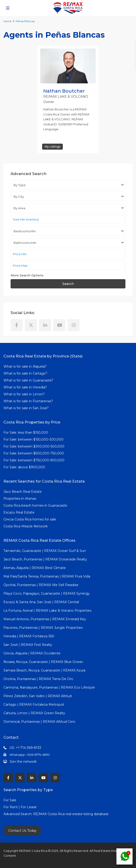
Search (68, 284)
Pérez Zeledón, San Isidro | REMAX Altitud (38, 696)
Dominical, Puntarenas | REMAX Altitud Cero (39, 722)
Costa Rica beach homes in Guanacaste (35, 505)
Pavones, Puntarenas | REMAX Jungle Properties (43, 628)
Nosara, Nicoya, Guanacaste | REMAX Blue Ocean (43, 662)
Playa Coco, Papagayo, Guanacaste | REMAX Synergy (47, 593)
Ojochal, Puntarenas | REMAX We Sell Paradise (41, 585)
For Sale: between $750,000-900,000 (34, 460)
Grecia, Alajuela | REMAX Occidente (32, 653)
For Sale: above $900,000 (25, 467)
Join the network (23, 762)
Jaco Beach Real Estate (23, 492)
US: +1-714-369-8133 (25, 748)
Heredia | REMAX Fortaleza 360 (29, 636)
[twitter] (31, 325)
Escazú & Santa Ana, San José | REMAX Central (41, 602)
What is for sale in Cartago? (25, 373)
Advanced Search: (18, 814)
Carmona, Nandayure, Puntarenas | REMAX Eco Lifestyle (49, 687)
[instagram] (74, 325)
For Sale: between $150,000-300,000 (33, 439)
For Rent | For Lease (20, 807)
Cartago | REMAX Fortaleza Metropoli (34, 705)
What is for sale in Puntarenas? (28, 401)
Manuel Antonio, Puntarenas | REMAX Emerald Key (45, 619)
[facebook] (17, 325)
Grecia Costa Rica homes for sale (30, 519)
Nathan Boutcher (64, 91)
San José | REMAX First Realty (28, 645)
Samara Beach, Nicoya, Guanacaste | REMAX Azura (44, 670)
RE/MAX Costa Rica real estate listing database (71, 814)
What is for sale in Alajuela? (25, 366)
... (60, 129)
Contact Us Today (22, 831)
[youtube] (59, 325)
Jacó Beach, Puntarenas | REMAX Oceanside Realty (45, 559)
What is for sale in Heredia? (25, 387)
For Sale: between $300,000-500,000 (34, 446)
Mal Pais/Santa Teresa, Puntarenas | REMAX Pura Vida (47, 576)
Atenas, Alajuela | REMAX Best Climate (35, 568)
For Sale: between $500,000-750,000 (34, 453)
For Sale (10, 800)
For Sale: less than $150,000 (26, 432)
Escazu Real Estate (19, 512)
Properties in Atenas (20, 499)
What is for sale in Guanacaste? (28, 380)
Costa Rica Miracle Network (26, 526)
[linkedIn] (45, 325)
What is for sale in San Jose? (26, 408)
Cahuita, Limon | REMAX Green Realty (34, 713)
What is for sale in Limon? (24, 394)
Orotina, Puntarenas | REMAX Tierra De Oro (38, 679)
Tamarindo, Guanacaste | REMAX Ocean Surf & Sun (45, 551)
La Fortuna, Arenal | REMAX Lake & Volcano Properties (47, 611)
